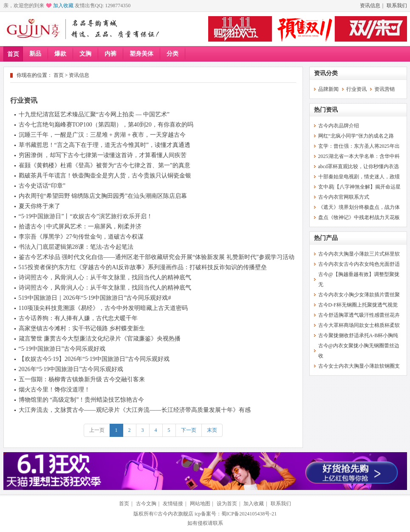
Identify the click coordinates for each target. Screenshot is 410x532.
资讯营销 (385, 89)
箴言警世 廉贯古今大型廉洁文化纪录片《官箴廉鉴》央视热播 (100, 339)
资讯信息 (370, 6)
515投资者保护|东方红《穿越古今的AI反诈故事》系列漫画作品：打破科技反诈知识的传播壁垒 (143, 267)
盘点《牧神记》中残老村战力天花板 (359, 217)
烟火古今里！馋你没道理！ (54, 390)
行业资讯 (24, 100)
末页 (212, 430)
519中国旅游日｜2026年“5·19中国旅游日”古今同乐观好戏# (95, 298)
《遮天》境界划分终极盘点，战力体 (359, 207)
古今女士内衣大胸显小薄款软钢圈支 (359, 366)
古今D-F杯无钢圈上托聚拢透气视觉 (358, 305)
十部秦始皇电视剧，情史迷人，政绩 (359, 177)
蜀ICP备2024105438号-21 (249, 514)
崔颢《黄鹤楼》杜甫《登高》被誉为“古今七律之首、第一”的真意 (105, 165)
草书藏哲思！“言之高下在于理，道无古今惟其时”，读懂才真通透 (105, 145)
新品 (35, 54)
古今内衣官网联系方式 (344, 197)
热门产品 (326, 238)
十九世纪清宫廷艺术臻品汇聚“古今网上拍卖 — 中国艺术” (94, 114)
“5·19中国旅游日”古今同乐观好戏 (62, 349)
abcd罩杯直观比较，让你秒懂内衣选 (359, 166)
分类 (172, 54)
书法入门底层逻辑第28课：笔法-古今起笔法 (76, 247)
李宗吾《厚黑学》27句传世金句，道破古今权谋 (81, 237)
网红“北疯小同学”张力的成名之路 (356, 136)
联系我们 (397, 6)
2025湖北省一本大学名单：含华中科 (359, 156)
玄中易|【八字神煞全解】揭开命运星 (359, 187)
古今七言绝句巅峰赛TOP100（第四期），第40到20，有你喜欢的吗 (106, 125)
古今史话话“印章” (42, 186)
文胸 (85, 54)
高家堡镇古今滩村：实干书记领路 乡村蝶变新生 (82, 328)
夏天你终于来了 (40, 206)
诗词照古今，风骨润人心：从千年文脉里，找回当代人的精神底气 (105, 277)
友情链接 (173, 504)
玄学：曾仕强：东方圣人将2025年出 (359, 146)
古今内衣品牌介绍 (339, 126)
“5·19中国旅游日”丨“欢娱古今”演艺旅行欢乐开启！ (86, 216)
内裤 (110, 54)
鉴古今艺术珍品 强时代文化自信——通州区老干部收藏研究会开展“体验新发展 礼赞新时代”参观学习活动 (157, 257)
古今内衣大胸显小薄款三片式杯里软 (359, 254)
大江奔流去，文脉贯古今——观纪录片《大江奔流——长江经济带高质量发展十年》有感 (135, 410)
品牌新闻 (328, 89)
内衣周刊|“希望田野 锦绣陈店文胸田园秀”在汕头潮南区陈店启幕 (103, 196)
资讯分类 (326, 73)
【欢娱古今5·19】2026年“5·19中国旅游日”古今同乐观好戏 (94, 359)
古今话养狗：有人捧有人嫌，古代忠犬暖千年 (78, 318)
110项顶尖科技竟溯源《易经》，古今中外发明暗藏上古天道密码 (103, 308)
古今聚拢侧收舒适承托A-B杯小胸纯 (358, 335)
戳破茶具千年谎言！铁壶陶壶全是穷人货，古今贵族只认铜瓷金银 (105, 176)
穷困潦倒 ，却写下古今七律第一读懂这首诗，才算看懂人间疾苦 (103, 155)
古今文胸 (146, 504)
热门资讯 (326, 110)
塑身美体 (141, 54)
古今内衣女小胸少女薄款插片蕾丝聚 (359, 295)
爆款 (60, 54)
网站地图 (200, 504)
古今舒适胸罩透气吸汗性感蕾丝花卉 (359, 315)
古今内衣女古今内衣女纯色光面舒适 (359, 264)
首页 (13, 54)
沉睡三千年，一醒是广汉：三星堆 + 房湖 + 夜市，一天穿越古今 (102, 135)
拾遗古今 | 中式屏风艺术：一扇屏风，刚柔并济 (80, 227)
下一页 (189, 430)
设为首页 (227, 504)
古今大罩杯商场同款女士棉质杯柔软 (359, 325)
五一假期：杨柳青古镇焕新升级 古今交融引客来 (82, 379)
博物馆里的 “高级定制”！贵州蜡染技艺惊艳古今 (82, 400)
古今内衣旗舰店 (175, 514)
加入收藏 (63, 6)
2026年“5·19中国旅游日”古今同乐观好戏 (71, 369)
